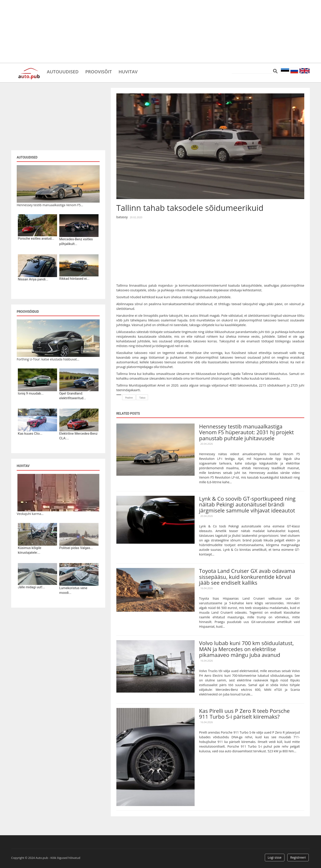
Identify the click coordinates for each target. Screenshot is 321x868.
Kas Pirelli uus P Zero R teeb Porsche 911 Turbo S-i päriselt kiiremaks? (244, 714)
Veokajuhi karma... (30, 514)
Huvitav (128, 71)
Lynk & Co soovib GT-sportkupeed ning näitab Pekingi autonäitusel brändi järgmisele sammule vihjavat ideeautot (247, 504)
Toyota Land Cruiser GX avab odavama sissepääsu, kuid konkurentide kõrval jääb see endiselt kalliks (247, 577)
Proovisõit (98, 71)
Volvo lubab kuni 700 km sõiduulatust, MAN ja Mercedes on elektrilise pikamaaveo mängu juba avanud (246, 649)
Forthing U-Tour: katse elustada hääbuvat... (48, 359)
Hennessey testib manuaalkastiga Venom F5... (50, 205)
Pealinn (129, 398)
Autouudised (63, 71)
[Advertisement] (160, 31)
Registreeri (298, 857)
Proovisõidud (28, 312)
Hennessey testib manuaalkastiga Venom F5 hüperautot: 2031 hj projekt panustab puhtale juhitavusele (246, 432)
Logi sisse (275, 857)
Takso (142, 398)
